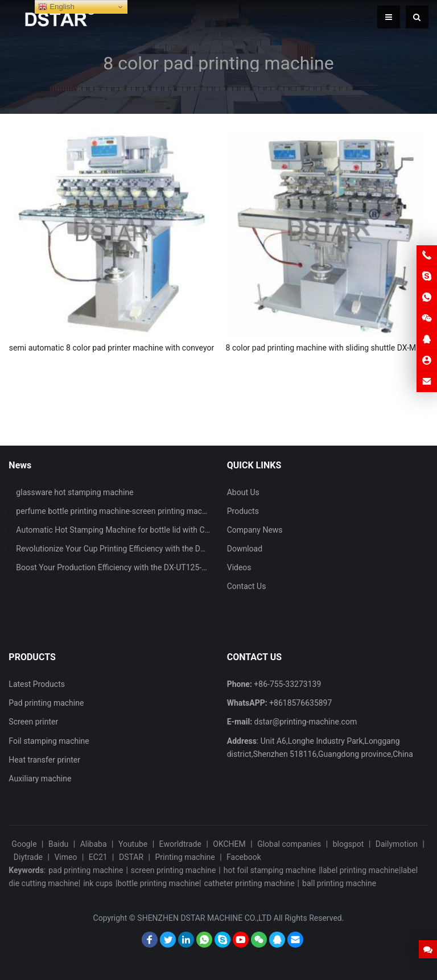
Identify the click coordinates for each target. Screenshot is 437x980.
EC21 (98, 857)
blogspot (349, 844)
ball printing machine (339, 883)
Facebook (244, 857)
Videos (239, 567)
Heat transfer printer (44, 760)
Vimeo (65, 857)
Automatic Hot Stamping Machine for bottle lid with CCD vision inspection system (160, 530)
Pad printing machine (46, 703)
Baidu (58, 844)
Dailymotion (397, 844)
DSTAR (131, 857)
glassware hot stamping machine (75, 492)
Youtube (133, 844)
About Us (243, 492)
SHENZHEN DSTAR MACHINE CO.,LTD (204, 918)
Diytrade (28, 857)
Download (245, 549)
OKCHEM (229, 844)
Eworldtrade (180, 844)
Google (24, 844)
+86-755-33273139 (287, 684)
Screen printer (33, 722)
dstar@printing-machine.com (306, 722)
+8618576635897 (300, 703)
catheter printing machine (249, 883)
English (56, 7)
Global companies (289, 844)
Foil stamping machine (49, 741)
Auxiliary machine (40, 779)
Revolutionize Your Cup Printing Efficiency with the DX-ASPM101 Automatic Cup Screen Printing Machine (201, 549)
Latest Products (37, 684)
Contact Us (247, 586)
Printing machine (185, 857)
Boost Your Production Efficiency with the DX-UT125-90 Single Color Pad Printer (156, 567)
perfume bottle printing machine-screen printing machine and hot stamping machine (164, 511)
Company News (255, 530)
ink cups (98, 883)
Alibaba (94, 844)
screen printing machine (174, 870)
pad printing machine (86, 870)
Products (243, 511)
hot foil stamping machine (270, 870)
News (20, 465)
